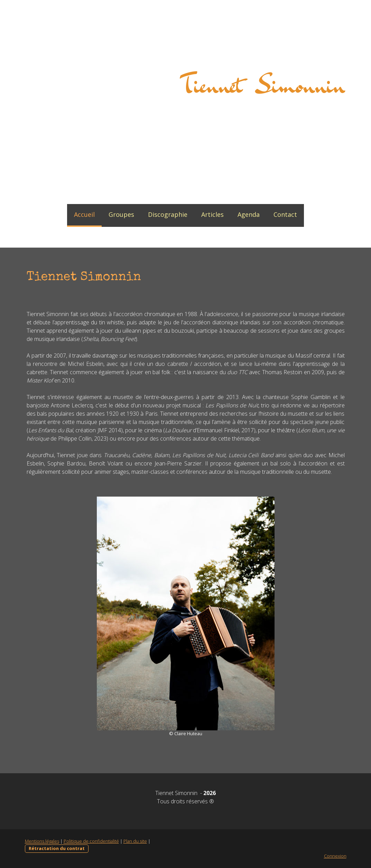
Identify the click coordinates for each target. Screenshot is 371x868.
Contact (285, 214)
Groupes (121, 214)
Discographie (168, 214)
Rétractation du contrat (57, 848)
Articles (212, 214)
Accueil (84, 214)
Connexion (335, 856)
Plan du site (135, 841)
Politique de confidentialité (91, 841)
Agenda (249, 214)
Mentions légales (42, 841)
